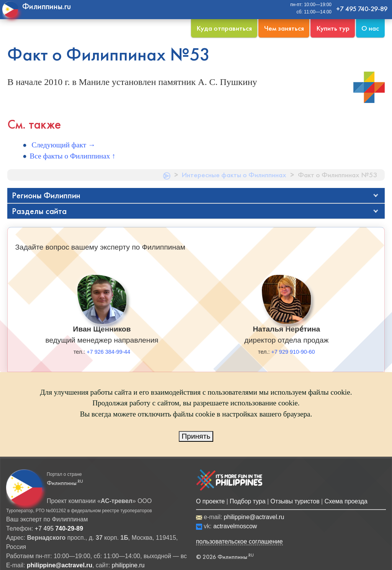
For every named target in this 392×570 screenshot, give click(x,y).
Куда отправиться (224, 28)
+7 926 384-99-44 (108, 352)
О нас (370, 28)
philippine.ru (128, 565)
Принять (196, 436)
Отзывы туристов (295, 501)
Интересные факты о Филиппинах (234, 175)
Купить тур (333, 28)
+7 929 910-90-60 (293, 352)
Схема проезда (346, 501)
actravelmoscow (235, 526)
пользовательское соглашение (239, 541)
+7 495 (59, 528)
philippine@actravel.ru (254, 517)
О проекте (210, 501)
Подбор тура (247, 501)
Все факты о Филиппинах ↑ (73, 156)
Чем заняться (284, 28)
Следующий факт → (63, 145)
